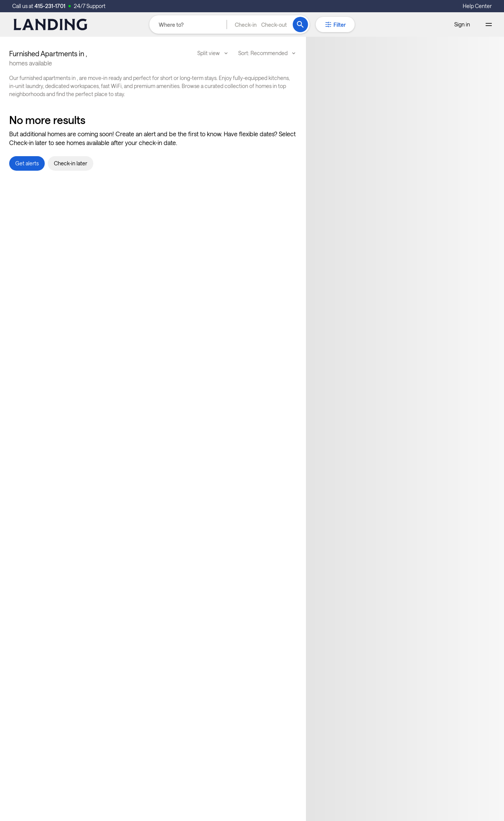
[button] (261, 24)
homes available (31, 63)
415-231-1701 (50, 6)
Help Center (477, 6)
